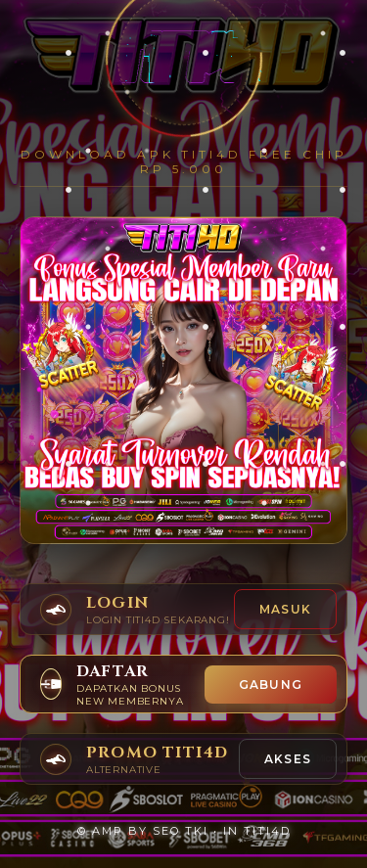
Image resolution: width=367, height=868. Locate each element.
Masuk (285, 609)
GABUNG (271, 685)
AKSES (288, 759)
